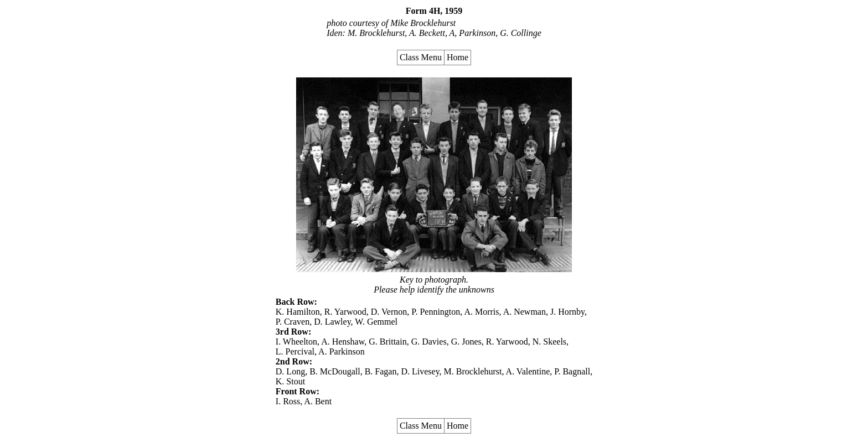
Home (458, 57)
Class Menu (421, 57)
